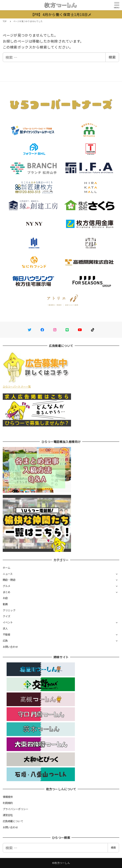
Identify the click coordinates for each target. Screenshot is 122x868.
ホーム (7, 568)
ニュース (8, 574)
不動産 (7, 634)
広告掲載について (13, 821)
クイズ (7, 616)
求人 (5, 628)
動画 (5, 604)
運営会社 (8, 815)
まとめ (7, 592)
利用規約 (8, 803)
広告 (5, 641)
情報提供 (8, 797)
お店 (5, 598)
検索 (112, 57)
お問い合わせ (10, 647)
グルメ (7, 586)
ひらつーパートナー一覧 (17, 386)
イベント (8, 622)
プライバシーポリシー (16, 809)
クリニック (9, 610)
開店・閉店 (9, 580)
